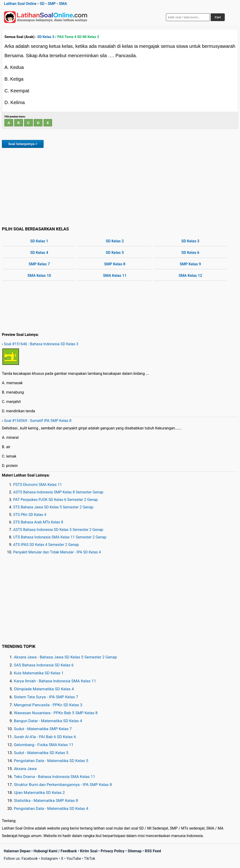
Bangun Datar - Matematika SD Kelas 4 (48, 721)
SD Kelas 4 (39, 253)
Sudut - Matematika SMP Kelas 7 (43, 729)
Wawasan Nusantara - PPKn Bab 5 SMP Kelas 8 (56, 713)
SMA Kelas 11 (115, 276)
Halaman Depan (17, 851)
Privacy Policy (112, 851)
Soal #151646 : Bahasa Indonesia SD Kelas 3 (41, 344)
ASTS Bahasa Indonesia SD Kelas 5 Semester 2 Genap (58, 530)
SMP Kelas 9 (190, 264)
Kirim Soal (89, 851)
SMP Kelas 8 (115, 264)
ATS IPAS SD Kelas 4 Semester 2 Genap (46, 545)
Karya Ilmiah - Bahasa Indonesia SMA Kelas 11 (55, 681)
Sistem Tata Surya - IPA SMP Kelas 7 (46, 697)
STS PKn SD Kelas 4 (30, 515)
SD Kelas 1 (39, 241)
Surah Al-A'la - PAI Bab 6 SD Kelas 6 (45, 737)
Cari (218, 17)
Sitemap (135, 851)
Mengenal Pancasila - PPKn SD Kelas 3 (48, 705)
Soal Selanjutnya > (23, 144)
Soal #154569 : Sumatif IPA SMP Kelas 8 (38, 421)
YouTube (74, 859)
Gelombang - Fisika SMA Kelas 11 (44, 745)
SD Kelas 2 (115, 241)
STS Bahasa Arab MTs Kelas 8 (38, 522)
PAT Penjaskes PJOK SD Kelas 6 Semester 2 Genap (56, 500)
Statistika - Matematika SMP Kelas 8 (46, 800)
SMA (63, 4)
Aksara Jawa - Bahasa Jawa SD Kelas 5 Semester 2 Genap (65, 657)
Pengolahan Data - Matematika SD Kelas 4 (51, 808)
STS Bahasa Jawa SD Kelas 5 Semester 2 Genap (53, 507)
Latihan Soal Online (20, 4)
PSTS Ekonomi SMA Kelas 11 (37, 485)
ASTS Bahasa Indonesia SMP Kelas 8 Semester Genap (58, 492)
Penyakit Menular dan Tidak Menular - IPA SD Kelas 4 (57, 552)
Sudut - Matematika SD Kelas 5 (41, 753)
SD (42, 4)
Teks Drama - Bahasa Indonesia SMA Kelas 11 (54, 777)
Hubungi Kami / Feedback (55, 851)
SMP (52, 4)
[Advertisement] (120, 186)
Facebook (30, 859)
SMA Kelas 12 (190, 276)
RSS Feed (153, 851)
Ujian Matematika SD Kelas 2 (39, 793)
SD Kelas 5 (115, 253)
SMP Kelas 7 (39, 264)
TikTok (90, 859)
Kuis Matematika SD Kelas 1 (39, 673)
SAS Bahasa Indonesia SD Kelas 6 (44, 665)
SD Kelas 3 (46, 37)
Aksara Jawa (25, 769)
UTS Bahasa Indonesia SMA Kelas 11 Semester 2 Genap (60, 537)
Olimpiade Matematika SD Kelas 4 (44, 689)
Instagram (49, 859)
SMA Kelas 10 (39, 276)
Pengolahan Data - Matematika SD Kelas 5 (51, 761)
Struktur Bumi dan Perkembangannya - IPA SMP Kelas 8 (63, 785)
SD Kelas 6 (190, 253)
